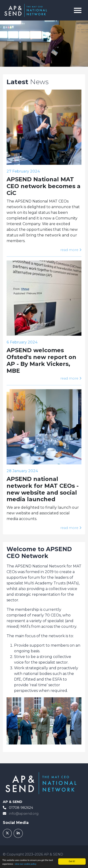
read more (71, 250)
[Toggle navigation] (78, 10)
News (28, 82)
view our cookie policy (26, 864)
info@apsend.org (24, 814)
